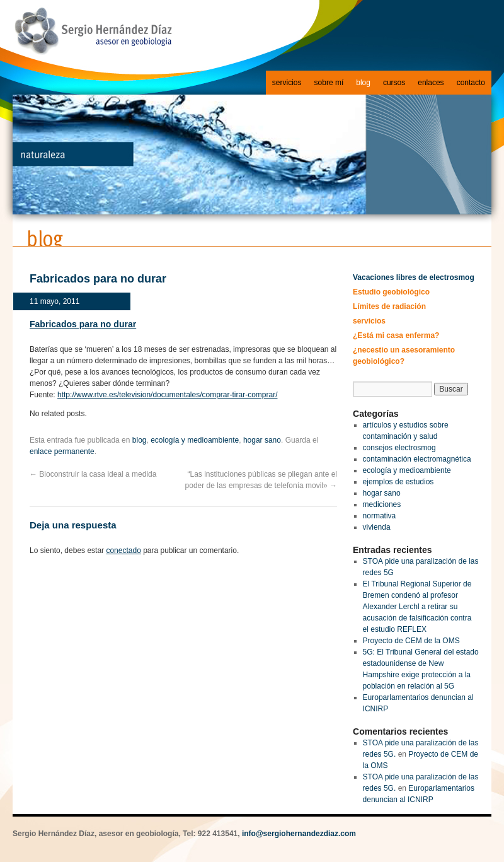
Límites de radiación (389, 306)
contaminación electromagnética (417, 459)
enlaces (431, 83)
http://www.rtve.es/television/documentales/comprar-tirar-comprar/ (167, 395)
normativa (380, 516)
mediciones (382, 504)
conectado (123, 550)
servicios (287, 83)
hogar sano (262, 440)
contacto (471, 83)
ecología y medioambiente (195, 440)
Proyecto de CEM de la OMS (411, 641)
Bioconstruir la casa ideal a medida (93, 474)
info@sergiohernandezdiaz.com (299, 834)
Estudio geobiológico (391, 292)
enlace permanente (62, 451)
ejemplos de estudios (398, 482)
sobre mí (329, 83)
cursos (394, 83)
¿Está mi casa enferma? (396, 335)
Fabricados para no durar (83, 324)
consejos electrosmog (399, 448)
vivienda (377, 527)
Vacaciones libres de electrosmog (414, 277)
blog (363, 83)
